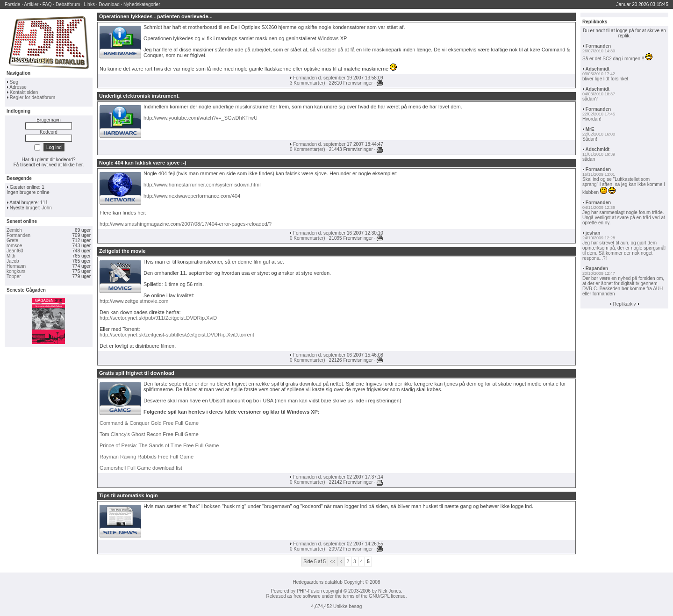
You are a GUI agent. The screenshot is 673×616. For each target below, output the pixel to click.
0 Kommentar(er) (308, 149)
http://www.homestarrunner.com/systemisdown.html (202, 185)
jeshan (593, 233)
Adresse (18, 87)
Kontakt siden (24, 92)
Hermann (16, 266)
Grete (12, 240)
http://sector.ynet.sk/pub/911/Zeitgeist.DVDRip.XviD (158, 318)
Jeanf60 (15, 251)
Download (109, 4)
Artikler (31, 4)
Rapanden (597, 269)
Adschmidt (597, 69)
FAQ (47, 4)
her (79, 165)
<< (333, 562)
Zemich (14, 230)
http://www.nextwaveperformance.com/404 (192, 196)
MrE (590, 129)
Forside (12, 4)
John (47, 208)
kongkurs (16, 271)
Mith (11, 256)
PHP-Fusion (309, 591)
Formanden (18, 235)
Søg (14, 82)
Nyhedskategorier (142, 4)
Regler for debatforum (32, 97)
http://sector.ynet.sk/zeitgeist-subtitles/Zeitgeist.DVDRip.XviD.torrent (177, 335)
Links (89, 4)
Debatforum (68, 4)
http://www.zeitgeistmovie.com (134, 301)
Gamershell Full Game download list (141, 468)
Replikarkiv (625, 304)
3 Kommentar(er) (308, 83)
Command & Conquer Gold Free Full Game (149, 423)
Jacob (13, 261)
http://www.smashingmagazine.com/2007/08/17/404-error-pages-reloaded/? (186, 224)
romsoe (14, 246)
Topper (14, 276)
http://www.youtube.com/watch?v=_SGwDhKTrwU (200, 118)
